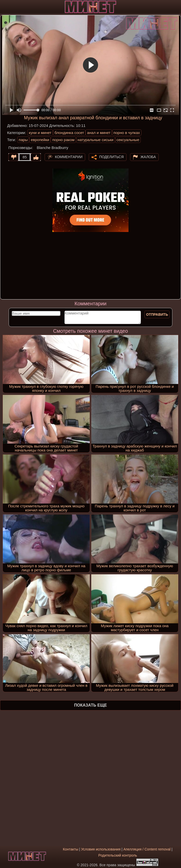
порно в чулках (127, 133)
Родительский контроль (118, 855)
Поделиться (111, 157)
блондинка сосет (69, 133)
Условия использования (101, 849)
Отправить (157, 314)
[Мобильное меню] (5, 7)
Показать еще (90, 705)
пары (23, 140)
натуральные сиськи (96, 140)
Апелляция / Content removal (147, 849)
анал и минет (99, 133)
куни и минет (40, 133)
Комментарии (69, 157)
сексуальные (128, 140)
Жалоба (148, 157)
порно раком (63, 140)
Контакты (70, 849)
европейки (40, 140)
